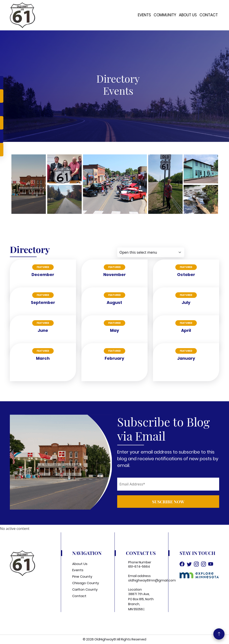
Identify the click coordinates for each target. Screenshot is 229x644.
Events (144, 15)
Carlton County (85, 589)
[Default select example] (151, 252)
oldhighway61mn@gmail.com (152, 580)
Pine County (82, 576)
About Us (188, 15)
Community (165, 15)
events (118, 90)
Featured (43, 267)
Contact (209, 15)
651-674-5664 (139, 567)
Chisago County (86, 583)
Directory (118, 78)
